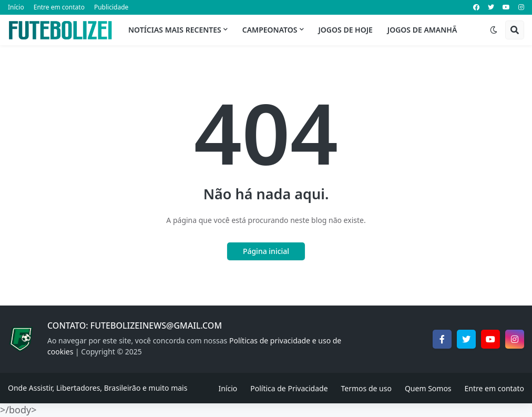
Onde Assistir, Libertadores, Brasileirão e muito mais (98, 388)
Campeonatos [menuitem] (270, 30)
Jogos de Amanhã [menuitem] (422, 30)
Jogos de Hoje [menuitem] (346, 30)
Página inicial (266, 251)
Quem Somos (428, 388)
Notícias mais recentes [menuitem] (175, 30)
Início (16, 7)
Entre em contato (59, 7)
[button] (494, 30)
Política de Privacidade (289, 388)
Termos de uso (366, 388)
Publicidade (111, 7)
